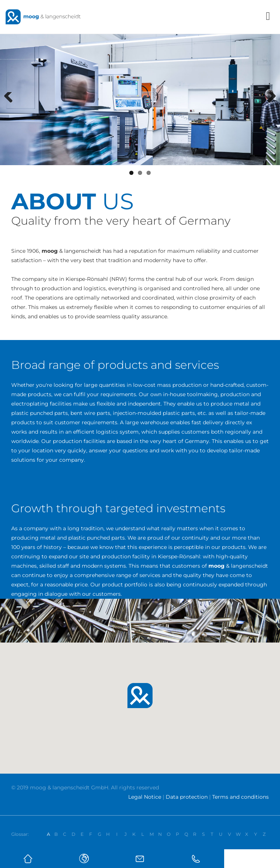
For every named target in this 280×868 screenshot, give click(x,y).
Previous (11, 107)
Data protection (187, 797)
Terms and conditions (240, 797)
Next (270, 107)
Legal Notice (145, 797)
